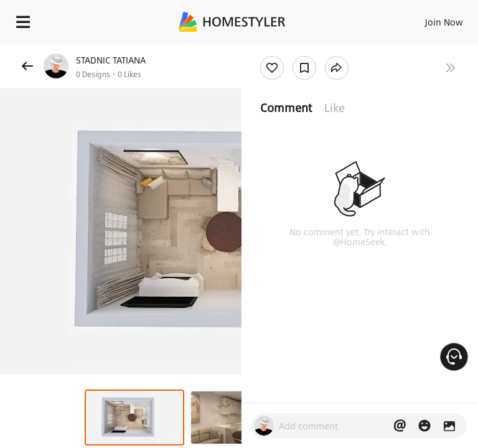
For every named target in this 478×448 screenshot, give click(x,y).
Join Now (444, 22)
